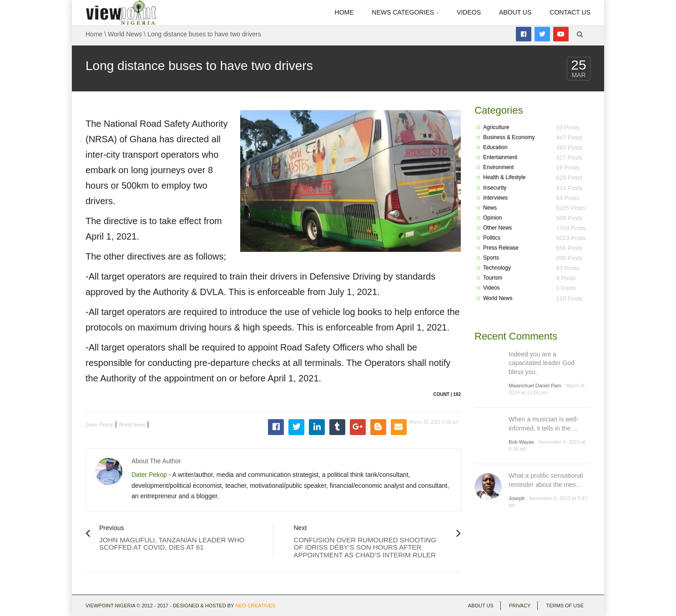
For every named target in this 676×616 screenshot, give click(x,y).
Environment (498, 167)
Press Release (501, 248)
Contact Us (570, 12)
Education (495, 147)
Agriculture (496, 127)
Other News (497, 228)
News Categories (406, 12)
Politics (492, 238)
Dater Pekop (99, 425)
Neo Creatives (255, 606)
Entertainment (500, 157)
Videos (469, 12)
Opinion (492, 218)
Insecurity (495, 188)
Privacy (520, 606)
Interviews (495, 198)
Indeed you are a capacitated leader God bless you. (542, 363)
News (490, 208)
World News (125, 34)
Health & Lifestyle (504, 177)
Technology (497, 268)
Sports (491, 258)
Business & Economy (509, 137)
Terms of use (565, 606)
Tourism (493, 278)
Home (344, 12)
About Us (515, 12)
